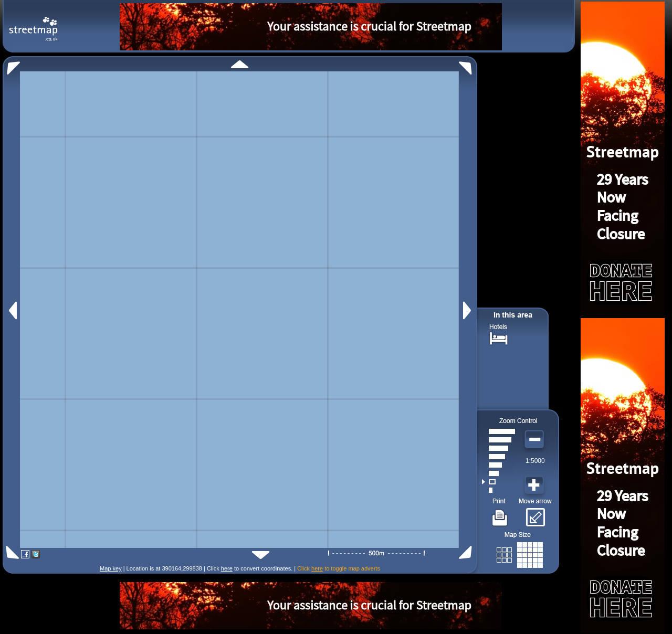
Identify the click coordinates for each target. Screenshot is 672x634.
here (227, 568)
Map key (111, 568)
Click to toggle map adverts (339, 568)
